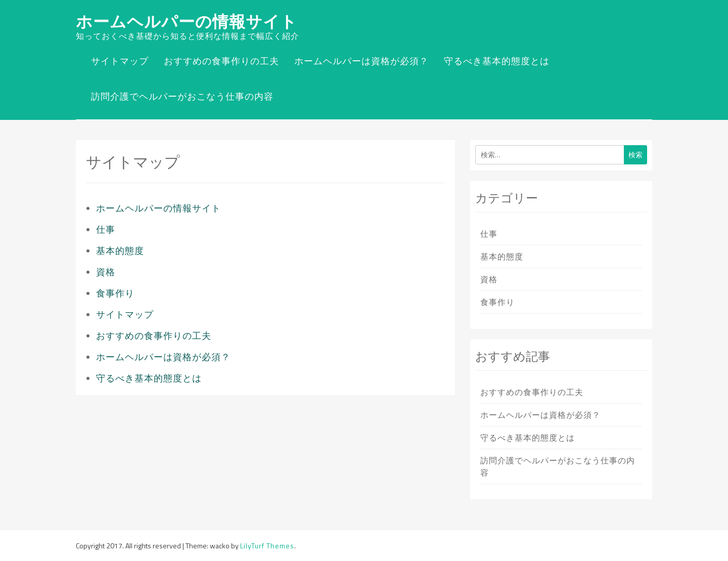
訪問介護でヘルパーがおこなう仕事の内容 (182, 96)
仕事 (106, 229)
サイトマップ (120, 61)
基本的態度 (120, 251)
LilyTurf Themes (267, 546)
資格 (106, 272)
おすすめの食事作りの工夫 (221, 61)
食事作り (115, 293)
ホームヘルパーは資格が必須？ (361, 61)
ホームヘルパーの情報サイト (187, 21)
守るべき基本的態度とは (497, 61)
